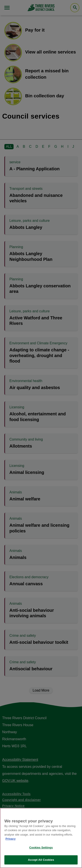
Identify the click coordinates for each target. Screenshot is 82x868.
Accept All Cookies (41, 860)
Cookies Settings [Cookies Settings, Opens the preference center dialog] (41, 848)
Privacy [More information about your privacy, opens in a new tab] (10, 839)
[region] (41, 838)
